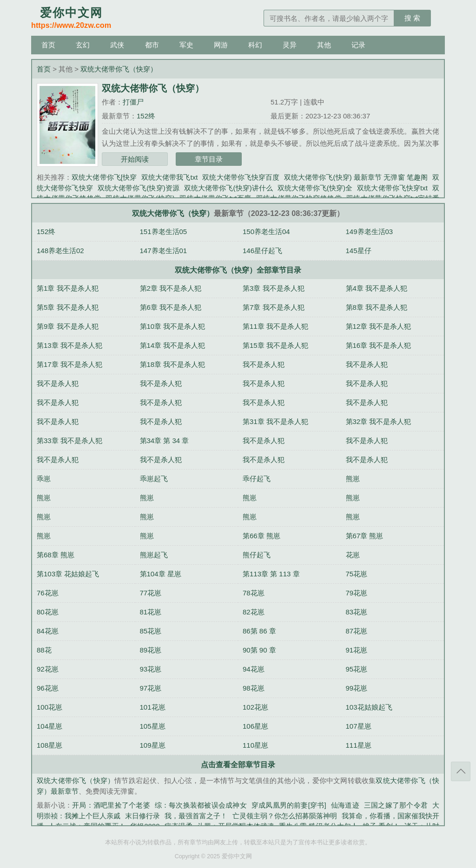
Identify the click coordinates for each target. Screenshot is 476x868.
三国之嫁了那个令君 (396, 805)
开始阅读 (135, 159)
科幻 (255, 45)
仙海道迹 (345, 805)
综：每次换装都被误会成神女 (201, 805)
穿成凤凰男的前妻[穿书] (289, 805)
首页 (48, 45)
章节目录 (209, 159)
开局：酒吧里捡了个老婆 (111, 805)
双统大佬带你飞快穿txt (392, 188)
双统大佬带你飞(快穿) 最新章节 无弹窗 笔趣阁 (356, 177)
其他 (324, 45)
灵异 (290, 45)
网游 (221, 45)
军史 (186, 45)
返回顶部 (461, 771)
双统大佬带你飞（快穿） (119, 69)
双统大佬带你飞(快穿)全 (315, 188)
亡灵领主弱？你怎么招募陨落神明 (285, 816)
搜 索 (412, 18)
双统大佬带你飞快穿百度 (241, 177)
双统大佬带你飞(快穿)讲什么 (228, 188)
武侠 (117, 45)
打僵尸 (133, 102)
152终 (146, 116)
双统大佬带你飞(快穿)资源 (139, 188)
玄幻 (83, 45)
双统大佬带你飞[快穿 (104, 177)
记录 (358, 45)
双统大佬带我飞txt (169, 177)
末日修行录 (142, 816)
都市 (152, 45)
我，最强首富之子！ (196, 816)
